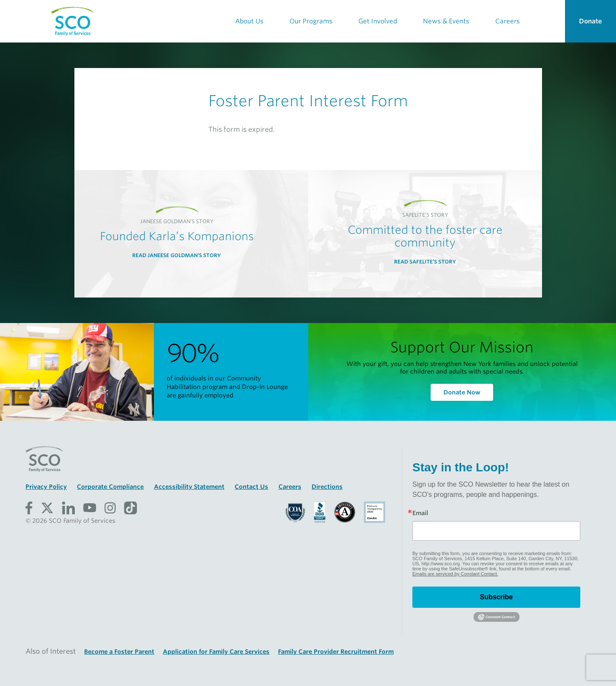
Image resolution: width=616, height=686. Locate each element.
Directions (327, 487)
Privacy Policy (46, 487)
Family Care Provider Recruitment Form (336, 652)
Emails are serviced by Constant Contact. (455, 574)
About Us (249, 21)
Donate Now (462, 392)
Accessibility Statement (189, 487)
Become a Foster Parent (119, 652)
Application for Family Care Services (216, 652)
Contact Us (251, 487)
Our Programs (311, 21)
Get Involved (378, 21)
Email (420, 513)
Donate (590, 21)
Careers (508, 21)
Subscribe (496, 597)
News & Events (446, 21)
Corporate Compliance (110, 487)
